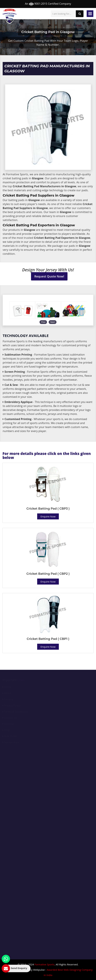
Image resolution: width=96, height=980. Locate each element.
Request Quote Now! (49, 276)
